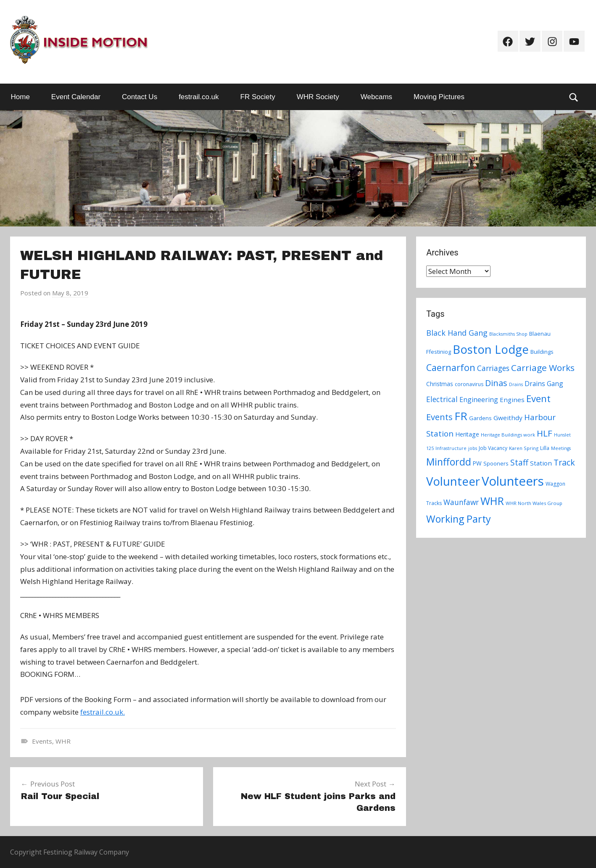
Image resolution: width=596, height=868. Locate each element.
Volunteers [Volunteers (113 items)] (513, 481)
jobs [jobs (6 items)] (473, 448)
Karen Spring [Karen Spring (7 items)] (524, 448)
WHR (63, 741)
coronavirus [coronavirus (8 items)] (469, 384)
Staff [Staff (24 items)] (519, 463)
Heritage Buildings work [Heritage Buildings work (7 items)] (508, 435)
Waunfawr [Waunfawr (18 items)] (461, 502)
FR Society (258, 97)
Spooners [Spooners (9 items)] (496, 463)
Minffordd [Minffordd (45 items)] (449, 462)
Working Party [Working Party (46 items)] (459, 519)
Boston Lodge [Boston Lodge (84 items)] (491, 349)
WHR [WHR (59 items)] (492, 501)
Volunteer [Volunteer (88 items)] (453, 481)
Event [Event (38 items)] (538, 398)
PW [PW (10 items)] (477, 463)
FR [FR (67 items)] (461, 416)
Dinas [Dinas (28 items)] (496, 383)
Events (42, 741)
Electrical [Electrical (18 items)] (442, 399)
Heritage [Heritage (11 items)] (467, 434)
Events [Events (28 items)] (439, 417)
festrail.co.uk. (103, 712)
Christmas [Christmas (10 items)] (440, 384)
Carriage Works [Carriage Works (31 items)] (543, 368)
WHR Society (318, 97)
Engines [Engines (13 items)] (512, 400)
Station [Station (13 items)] (541, 463)
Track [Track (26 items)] (564, 462)
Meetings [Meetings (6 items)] (561, 448)
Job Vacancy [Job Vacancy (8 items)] (493, 448)
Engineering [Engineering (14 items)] (479, 400)
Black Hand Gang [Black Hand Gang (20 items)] (457, 333)
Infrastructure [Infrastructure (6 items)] (451, 448)
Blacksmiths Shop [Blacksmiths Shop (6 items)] (508, 334)
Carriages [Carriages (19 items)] (493, 368)
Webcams (376, 97)
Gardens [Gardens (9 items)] (480, 418)
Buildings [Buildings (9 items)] (542, 352)
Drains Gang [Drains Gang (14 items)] (544, 384)
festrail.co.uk (199, 97)
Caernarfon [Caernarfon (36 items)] (451, 367)
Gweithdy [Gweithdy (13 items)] (508, 418)
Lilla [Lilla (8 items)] (545, 448)
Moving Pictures (439, 97)
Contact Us (140, 97)
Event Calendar (76, 97)
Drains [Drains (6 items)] (516, 384)
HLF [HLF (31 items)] (545, 433)
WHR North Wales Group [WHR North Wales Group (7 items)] (534, 503)
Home (20, 97)
